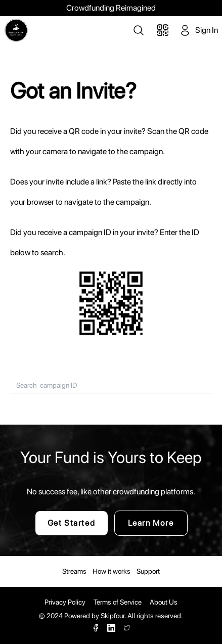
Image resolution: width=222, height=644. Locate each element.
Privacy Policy (65, 602)
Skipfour (113, 616)
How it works (112, 571)
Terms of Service (118, 602)
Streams (74, 571)
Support (148, 571)
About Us (164, 602)
